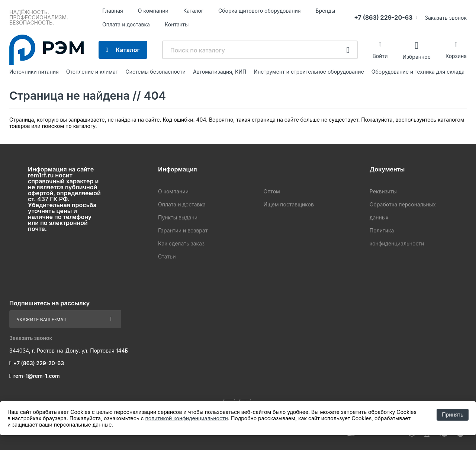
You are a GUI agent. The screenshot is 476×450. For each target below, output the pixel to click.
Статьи (167, 256)
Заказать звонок (446, 18)
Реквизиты (383, 191)
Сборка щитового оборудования (260, 11)
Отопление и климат (92, 72)
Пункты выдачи (178, 217)
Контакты (177, 24)
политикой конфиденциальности (186, 418)
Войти (380, 56)
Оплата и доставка (126, 24)
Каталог (193, 11)
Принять (453, 414)
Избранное (416, 56)
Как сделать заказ (181, 243)
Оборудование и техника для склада (418, 72)
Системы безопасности (155, 72)
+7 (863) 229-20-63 (383, 17)
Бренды (326, 11)
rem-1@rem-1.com (37, 376)
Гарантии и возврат (183, 230)
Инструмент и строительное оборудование (309, 72)
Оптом (271, 191)
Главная (113, 11)
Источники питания (34, 72)
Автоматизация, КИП (220, 72)
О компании (153, 11)
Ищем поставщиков (288, 204)
